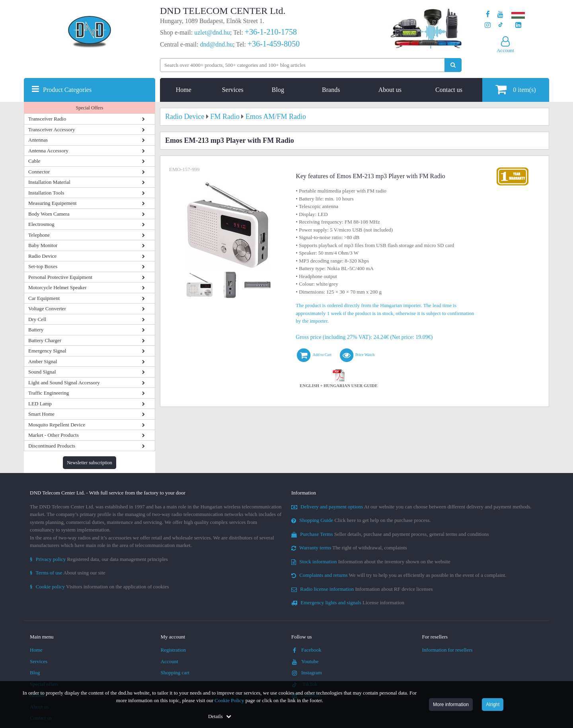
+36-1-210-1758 (271, 32)
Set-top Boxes (43, 266)
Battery (36, 330)
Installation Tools (46, 193)
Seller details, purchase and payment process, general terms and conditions (390, 534)
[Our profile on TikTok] (500, 25)
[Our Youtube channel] (500, 15)
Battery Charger (45, 340)
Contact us (449, 90)
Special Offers (90, 108)
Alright (493, 705)
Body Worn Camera (49, 214)
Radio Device (42, 256)
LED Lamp (40, 404)
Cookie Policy (229, 700)
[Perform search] (453, 65)
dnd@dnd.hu (216, 44)
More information (451, 705)
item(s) (516, 89)
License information (348, 602)
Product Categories (67, 90)
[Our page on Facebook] (488, 15)
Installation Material (49, 182)
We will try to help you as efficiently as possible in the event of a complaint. (399, 575)
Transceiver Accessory (52, 129)
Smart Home (41, 414)
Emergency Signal (47, 351)
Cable (34, 161)
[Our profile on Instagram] (488, 25)
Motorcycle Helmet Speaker (57, 287)
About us (390, 90)
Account (170, 661)
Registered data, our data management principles (99, 559)
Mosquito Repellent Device (57, 425)
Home (184, 90)
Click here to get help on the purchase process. (361, 520)
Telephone (39, 235)
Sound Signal (42, 372)
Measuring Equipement (53, 203)
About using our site (68, 573)
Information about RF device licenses (362, 589)
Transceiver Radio (47, 119)
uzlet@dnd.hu (212, 32)
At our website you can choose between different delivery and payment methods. (411, 507)
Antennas (38, 140)
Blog (278, 90)
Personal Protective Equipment (60, 277)
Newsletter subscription (90, 463)
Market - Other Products (54, 435)
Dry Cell (37, 319)
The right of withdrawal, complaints (349, 548)
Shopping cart (175, 673)
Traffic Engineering (49, 393)
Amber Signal (43, 361)
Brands (331, 90)
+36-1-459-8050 (274, 44)
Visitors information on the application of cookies (99, 587)
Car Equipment (44, 298)
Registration (173, 650)
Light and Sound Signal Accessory (64, 382)
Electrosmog (41, 224)
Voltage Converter (47, 309)
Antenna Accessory (48, 151)
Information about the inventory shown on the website (371, 562)
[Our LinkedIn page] (518, 25)
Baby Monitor (43, 245)
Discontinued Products (52, 446)
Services (233, 90)
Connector (39, 172)
